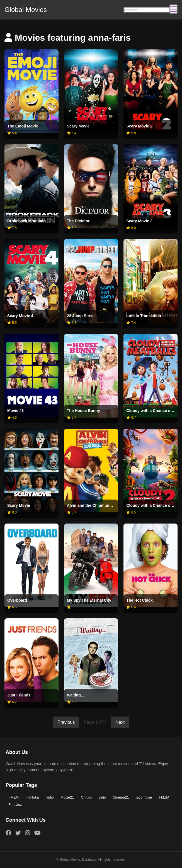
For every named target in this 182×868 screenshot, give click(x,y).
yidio (50, 797)
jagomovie (144, 797)
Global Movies (26, 10)
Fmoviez (15, 805)
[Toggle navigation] (173, 9)
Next (120, 722)
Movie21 (67, 797)
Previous (66, 722)
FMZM (14, 797)
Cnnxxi (86, 797)
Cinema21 (121, 797)
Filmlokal (32, 797)
